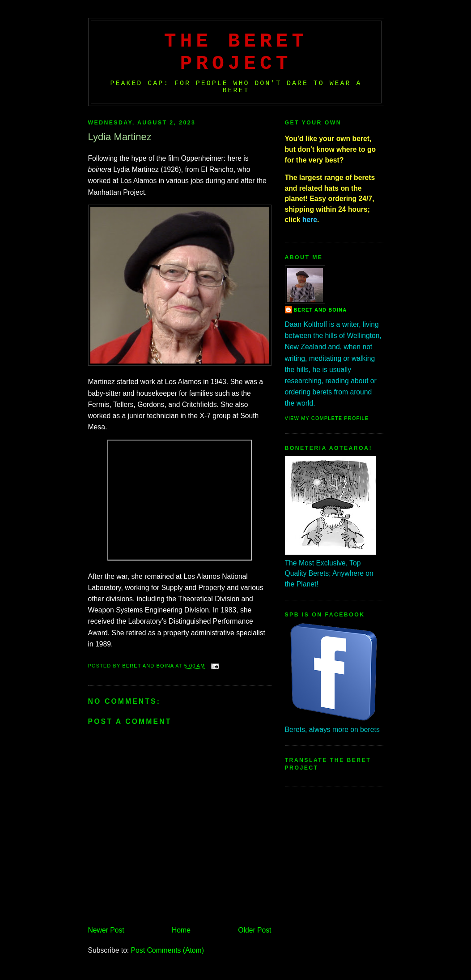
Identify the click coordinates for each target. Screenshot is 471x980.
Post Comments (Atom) (168, 950)
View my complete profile (327, 418)
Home (181, 930)
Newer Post (106, 930)
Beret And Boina (320, 310)
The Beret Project (236, 52)
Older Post (255, 930)
